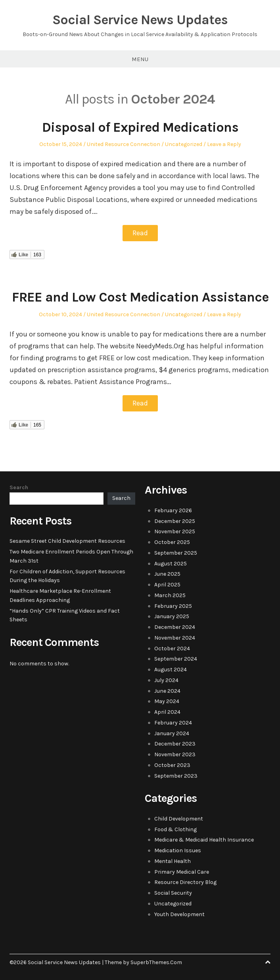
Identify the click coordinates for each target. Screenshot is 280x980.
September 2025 (176, 552)
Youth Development (179, 914)
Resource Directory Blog (185, 881)
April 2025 (167, 584)
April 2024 (167, 711)
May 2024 (167, 700)
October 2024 (172, 648)
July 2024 (166, 679)
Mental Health (173, 860)
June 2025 (167, 573)
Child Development (179, 818)
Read (140, 233)
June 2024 (167, 690)
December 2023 (175, 743)
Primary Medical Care (182, 871)
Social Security (173, 892)
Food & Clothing (175, 829)
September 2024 (176, 658)
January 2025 (172, 616)
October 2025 (172, 541)
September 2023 (176, 775)
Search (19, 487)
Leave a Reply (224, 144)
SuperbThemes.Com (156, 962)
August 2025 (171, 563)
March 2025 (170, 595)
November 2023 (175, 754)
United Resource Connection (124, 144)
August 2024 (171, 669)
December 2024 (175, 626)
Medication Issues (178, 850)
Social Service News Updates (140, 20)
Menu (140, 59)
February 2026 (173, 510)
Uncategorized (184, 144)
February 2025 (173, 605)
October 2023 (172, 764)
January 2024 (172, 733)
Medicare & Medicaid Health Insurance (204, 839)
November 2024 (175, 637)
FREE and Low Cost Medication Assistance (140, 297)
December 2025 (175, 520)
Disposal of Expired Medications (140, 127)
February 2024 (173, 722)
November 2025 (175, 531)
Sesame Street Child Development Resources (67, 540)
